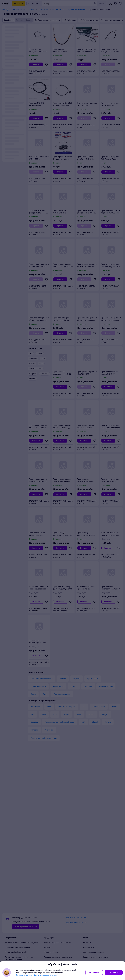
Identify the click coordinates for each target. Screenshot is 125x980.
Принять (114, 972)
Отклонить (94, 972)
